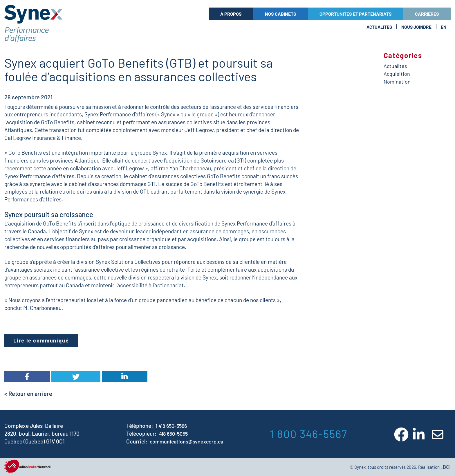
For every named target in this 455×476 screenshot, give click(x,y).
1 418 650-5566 (171, 426)
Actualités (379, 27)
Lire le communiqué (41, 340)
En (444, 27)
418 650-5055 (173, 434)
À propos (231, 14)
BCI (447, 467)
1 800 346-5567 (308, 434)
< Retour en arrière (28, 394)
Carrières (427, 14)
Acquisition (397, 74)
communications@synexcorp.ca (186, 441)
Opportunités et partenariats (356, 14)
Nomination (397, 82)
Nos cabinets (281, 14)
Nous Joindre (416, 27)
